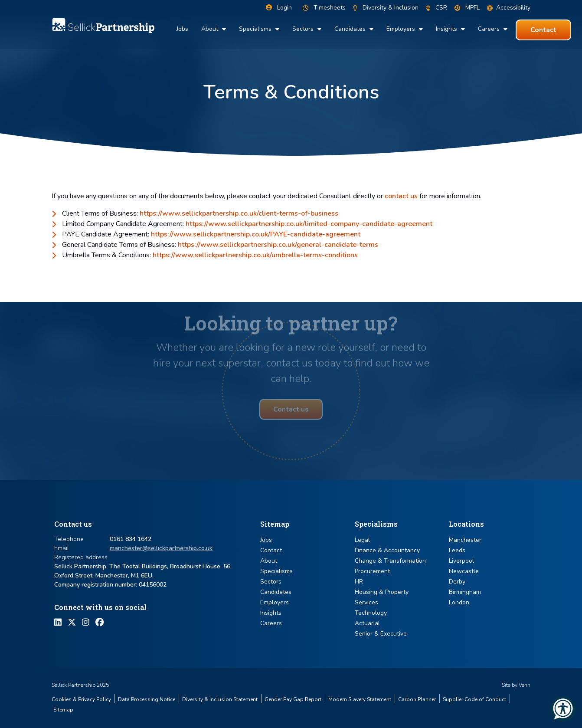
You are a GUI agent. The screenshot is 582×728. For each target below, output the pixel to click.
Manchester (465, 540)
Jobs (182, 29)
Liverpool (461, 561)
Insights (447, 29)
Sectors (304, 29)
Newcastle (464, 571)
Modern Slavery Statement (360, 699)
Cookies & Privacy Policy (81, 699)
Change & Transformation (390, 561)
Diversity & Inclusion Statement (220, 699)
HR (359, 582)
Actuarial (367, 623)
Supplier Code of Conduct (474, 699)
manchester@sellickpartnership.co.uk (161, 548)
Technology (371, 613)
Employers (402, 29)
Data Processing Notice (147, 699)
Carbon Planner (417, 699)
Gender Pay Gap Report (293, 699)
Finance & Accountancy (387, 550)
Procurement (372, 571)
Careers (490, 29)
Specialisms (256, 29)
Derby (457, 582)
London (459, 602)
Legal (362, 540)
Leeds (457, 550)
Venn (525, 685)
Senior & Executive (381, 634)
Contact (271, 550)
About (211, 29)
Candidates (351, 29)
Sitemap (63, 710)
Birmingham (465, 592)
